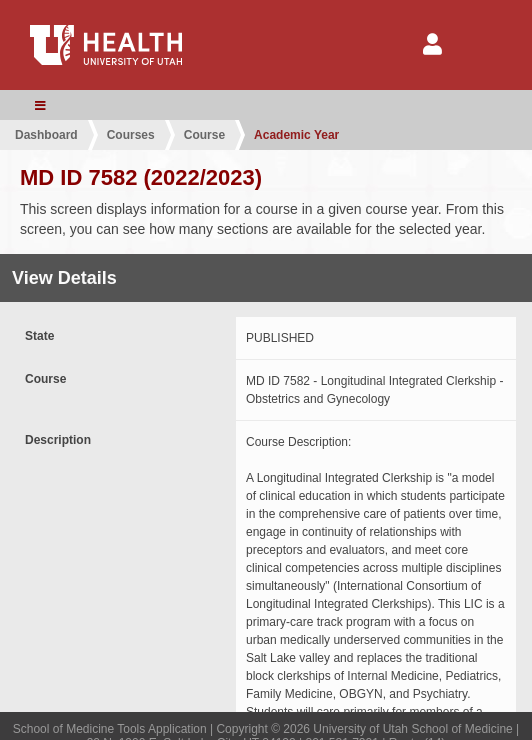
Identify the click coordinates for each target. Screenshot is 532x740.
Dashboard (46, 135)
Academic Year (296, 135)
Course (204, 135)
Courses (131, 135)
